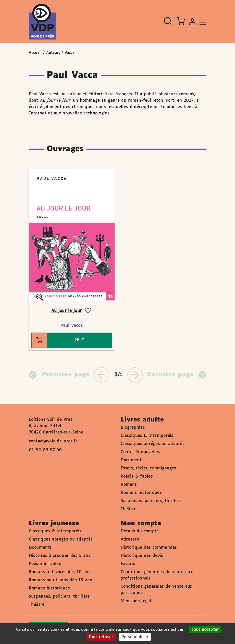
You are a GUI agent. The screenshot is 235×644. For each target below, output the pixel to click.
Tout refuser (101, 637)
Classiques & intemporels (147, 436)
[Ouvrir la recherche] (168, 21)
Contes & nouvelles (140, 452)
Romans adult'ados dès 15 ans (60, 580)
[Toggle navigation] (201, 22)
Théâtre (129, 509)
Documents (132, 460)
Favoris (128, 564)
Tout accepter (205, 630)
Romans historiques (141, 493)
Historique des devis (142, 556)
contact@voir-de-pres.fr (53, 441)
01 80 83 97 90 (45, 450)
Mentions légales (138, 601)
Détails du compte (140, 531)
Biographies (133, 428)
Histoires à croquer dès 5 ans (60, 556)
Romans (129, 485)
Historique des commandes (149, 548)
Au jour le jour (67, 311)
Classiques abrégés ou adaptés (153, 444)
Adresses (130, 539)
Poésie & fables (137, 476)
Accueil (35, 53)
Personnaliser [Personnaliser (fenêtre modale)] (135, 637)
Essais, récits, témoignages (149, 468)
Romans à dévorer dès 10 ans (60, 572)
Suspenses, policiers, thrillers (151, 501)
